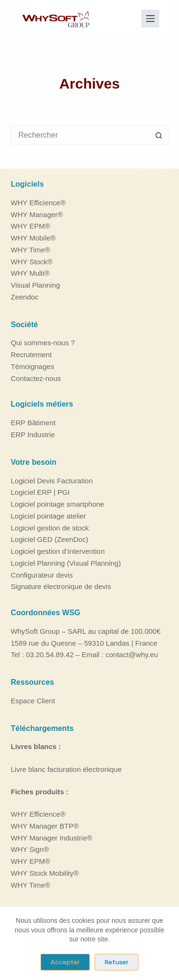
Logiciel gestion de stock (50, 528)
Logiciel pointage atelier (49, 516)
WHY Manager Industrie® (52, 838)
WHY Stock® (32, 262)
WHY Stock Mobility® (45, 873)
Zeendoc (25, 297)
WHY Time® (31, 250)
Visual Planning (36, 285)
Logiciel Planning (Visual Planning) (66, 563)
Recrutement (32, 355)
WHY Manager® (37, 215)
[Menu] (150, 19)
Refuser (116, 962)
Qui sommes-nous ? (43, 343)
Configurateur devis (42, 575)
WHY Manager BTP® (45, 826)
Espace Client (33, 701)
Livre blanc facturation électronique (67, 769)
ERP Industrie (33, 435)
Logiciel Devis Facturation (52, 481)
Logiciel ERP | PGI (41, 492)
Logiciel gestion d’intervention (58, 551)
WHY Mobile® (33, 238)
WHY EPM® (31, 226)
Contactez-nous (36, 378)
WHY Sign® (30, 849)
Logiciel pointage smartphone (58, 504)
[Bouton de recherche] (159, 135)
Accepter (65, 962)
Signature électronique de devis (61, 586)
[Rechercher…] (80, 135)
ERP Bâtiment (33, 423)
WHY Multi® (31, 273)
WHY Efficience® (38, 203)
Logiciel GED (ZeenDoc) (50, 539)
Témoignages (33, 366)
